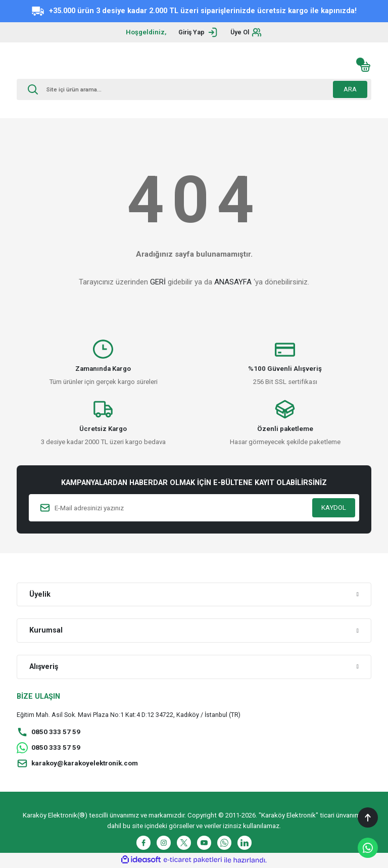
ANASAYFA (233, 282)
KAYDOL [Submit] (334, 508)
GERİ (158, 282)
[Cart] (365, 67)
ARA (350, 89)
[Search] (194, 89)
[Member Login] (197, 32)
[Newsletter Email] (194, 508)
